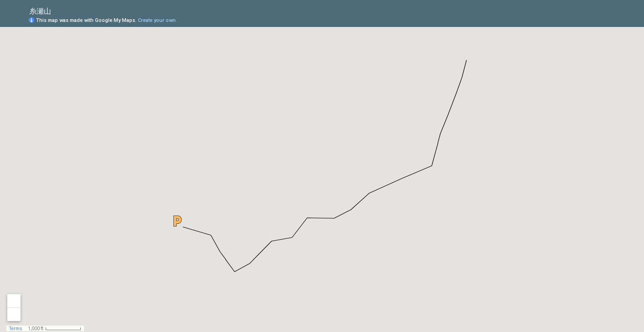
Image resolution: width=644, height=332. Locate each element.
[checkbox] (58, 10)
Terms (16, 329)
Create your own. (157, 20)
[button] (178, 221)
